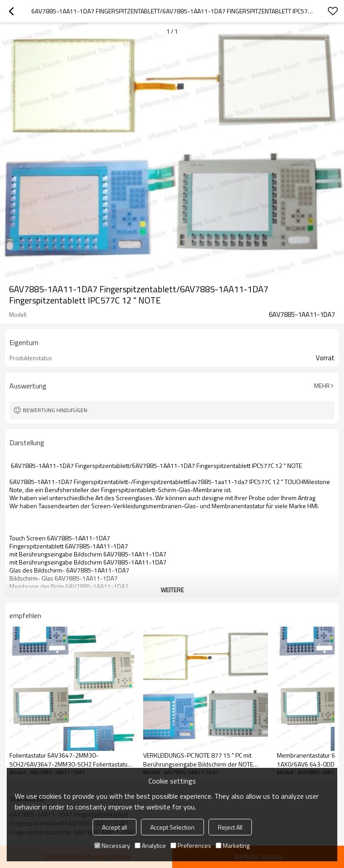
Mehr (322, 386)
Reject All (230, 827)
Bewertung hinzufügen (55, 410)
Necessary (112, 845)
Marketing (233, 845)
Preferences (191, 845)
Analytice (150, 845)
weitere (172, 590)
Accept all (115, 827)
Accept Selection (172, 827)
